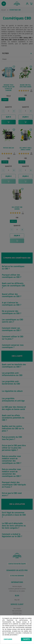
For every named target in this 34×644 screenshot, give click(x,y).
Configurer (8, 639)
